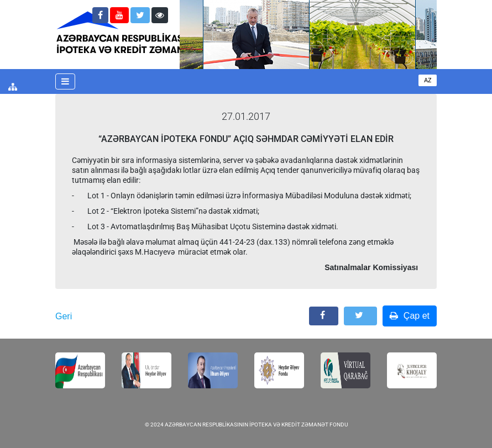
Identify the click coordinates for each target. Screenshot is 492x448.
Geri (64, 316)
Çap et (410, 316)
